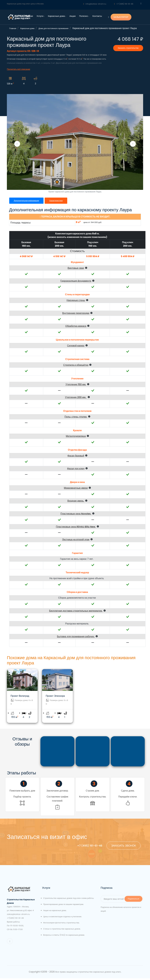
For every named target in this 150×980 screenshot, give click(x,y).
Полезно (84, 16)
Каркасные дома (57, 16)
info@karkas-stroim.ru (95, 4)
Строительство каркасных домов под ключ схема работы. (69, 900)
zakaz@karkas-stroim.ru (18, 916)
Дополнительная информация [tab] (27, 204)
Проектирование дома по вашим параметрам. (64, 906)
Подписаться (133, 901)
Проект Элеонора (55, 699)
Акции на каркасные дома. (55, 912)
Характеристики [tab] (57, 204)
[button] (77, 272)
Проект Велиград (20, 699)
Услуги (41, 16)
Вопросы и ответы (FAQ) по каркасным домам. (64, 937)
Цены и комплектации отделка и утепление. (62, 918)
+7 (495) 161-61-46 (124, 4)
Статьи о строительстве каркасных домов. (62, 931)
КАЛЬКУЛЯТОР (121, 17)
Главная (29, 16)
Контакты (97, 16)
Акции (73, 16)
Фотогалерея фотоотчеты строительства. (61, 924)
